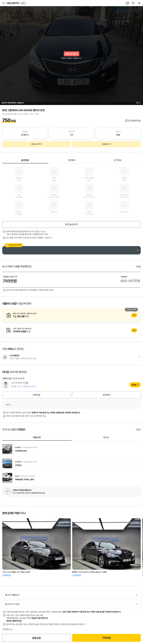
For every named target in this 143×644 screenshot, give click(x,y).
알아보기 (71, 315)
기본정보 (71, 160)
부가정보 (118, 160)
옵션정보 (25, 160)
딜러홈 (134, 385)
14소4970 (16, 3)
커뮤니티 (37, 437)
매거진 (106, 437)
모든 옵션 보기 (71, 224)
